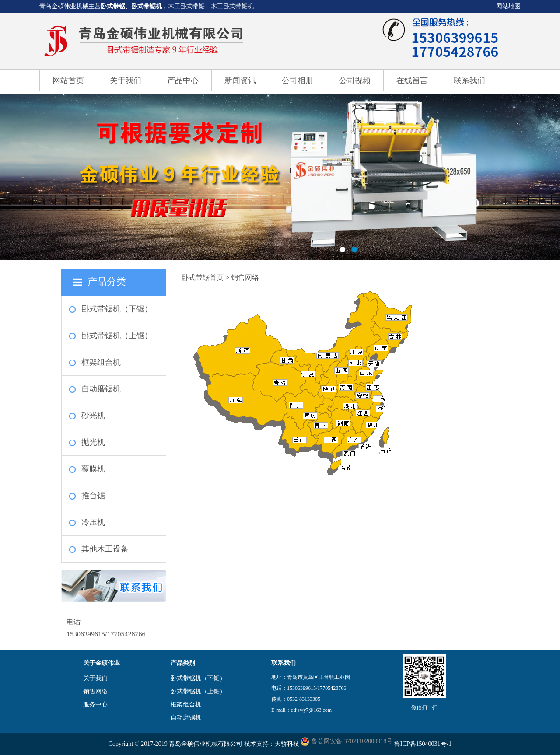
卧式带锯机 (147, 6)
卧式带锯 (113, 6)
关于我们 (126, 80)
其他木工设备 (105, 549)
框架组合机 (101, 362)
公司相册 (297, 80)
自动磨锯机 (101, 389)
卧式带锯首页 (203, 278)
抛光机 (93, 442)
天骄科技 (287, 744)
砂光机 (93, 416)
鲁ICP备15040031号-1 (423, 744)
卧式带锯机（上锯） (117, 336)
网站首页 (68, 80)
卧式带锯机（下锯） (117, 309)
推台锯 (93, 496)
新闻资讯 (240, 80)
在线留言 (412, 80)
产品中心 (183, 80)
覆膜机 (93, 469)
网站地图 (508, 6)
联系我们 (469, 80)
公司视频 (355, 80)
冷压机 (93, 522)
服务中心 (95, 704)
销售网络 (95, 691)
